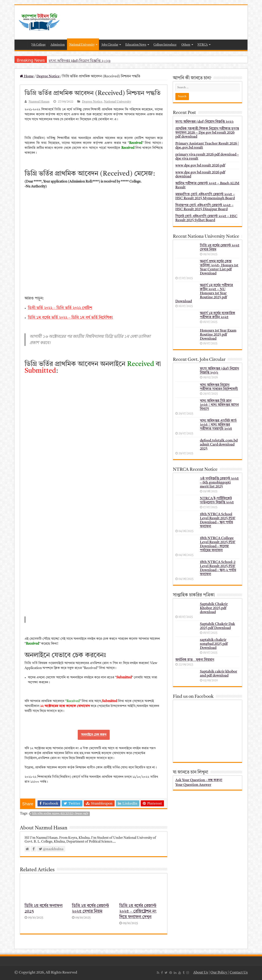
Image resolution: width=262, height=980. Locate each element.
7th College (38, 45)
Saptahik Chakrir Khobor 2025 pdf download (214, 608)
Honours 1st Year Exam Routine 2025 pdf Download (218, 335)
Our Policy (219, 973)
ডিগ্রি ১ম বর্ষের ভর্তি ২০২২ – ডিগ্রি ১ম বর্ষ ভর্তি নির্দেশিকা (70, 318)
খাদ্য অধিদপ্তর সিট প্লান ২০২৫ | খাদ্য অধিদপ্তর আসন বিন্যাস (219, 405)
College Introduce (165, 45)
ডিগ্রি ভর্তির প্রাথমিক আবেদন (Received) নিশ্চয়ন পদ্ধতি (60, 814)
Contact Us (239, 973)
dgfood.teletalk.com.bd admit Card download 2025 (219, 445)
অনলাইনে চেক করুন (94, 735)
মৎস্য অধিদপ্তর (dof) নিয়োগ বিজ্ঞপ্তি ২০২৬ (80, 61)
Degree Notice (48, 76)
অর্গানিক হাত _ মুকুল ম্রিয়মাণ (195, 660)
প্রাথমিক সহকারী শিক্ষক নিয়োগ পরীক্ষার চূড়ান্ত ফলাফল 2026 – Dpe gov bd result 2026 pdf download (207, 133)
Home (23, 44)
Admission (58, 45)
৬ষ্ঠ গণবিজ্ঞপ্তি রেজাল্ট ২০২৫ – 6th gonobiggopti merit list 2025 (219, 483)
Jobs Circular (110, 45)
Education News (136, 45)
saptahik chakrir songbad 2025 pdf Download (214, 644)
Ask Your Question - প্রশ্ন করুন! (199, 780)
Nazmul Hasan (39, 102)
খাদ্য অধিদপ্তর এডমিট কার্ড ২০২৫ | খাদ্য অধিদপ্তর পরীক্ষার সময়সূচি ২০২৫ (218, 425)
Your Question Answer (193, 785)
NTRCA (203, 45)
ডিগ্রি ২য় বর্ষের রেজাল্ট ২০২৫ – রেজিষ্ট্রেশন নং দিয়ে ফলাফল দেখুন (138, 912)
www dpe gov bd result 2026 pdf (200, 166)
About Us (201, 973)
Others (186, 45)
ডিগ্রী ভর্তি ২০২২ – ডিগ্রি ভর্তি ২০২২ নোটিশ (60, 308)
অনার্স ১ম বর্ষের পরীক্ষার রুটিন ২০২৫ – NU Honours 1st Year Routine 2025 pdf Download (204, 293)
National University (82, 45)
